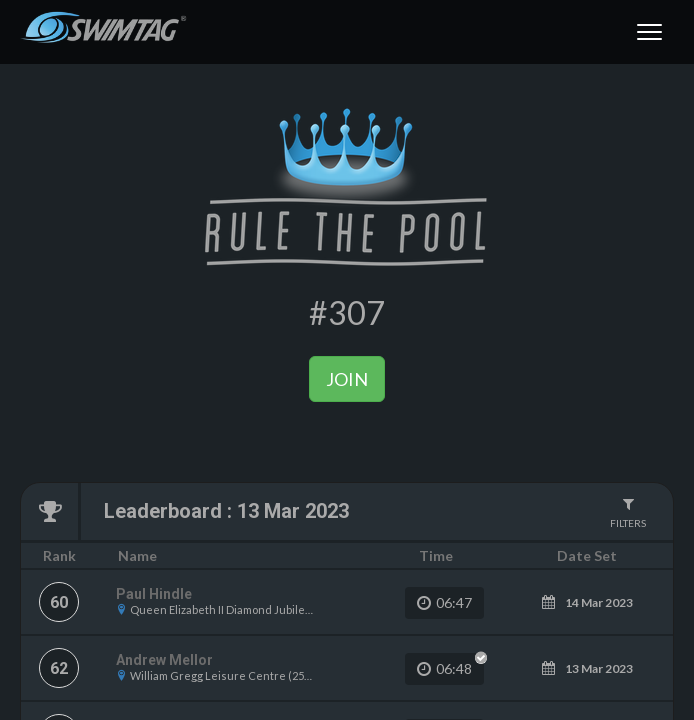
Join (347, 379)
